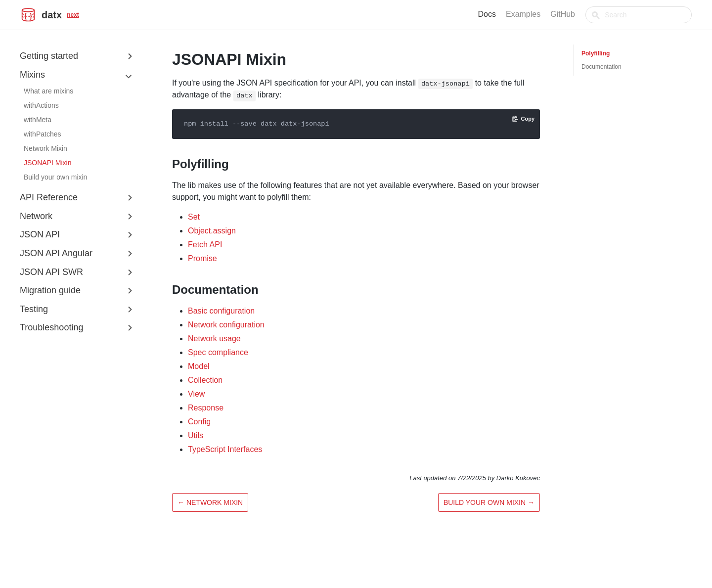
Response (206, 408)
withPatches (42, 134)
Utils (196, 435)
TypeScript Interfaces (225, 449)
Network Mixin (45, 148)
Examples (546, 14)
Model (199, 366)
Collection (205, 380)
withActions (41, 105)
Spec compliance (218, 352)
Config (199, 422)
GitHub (586, 14)
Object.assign (212, 231)
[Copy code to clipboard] (523, 119)
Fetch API (205, 245)
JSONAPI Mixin (47, 163)
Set (194, 217)
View (196, 394)
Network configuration (226, 325)
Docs (510, 14)
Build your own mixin (55, 177)
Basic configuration (221, 311)
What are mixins (48, 91)
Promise (202, 258)
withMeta (38, 120)
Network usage (214, 339)
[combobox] (650, 15)
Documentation (601, 67)
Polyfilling (596, 53)
